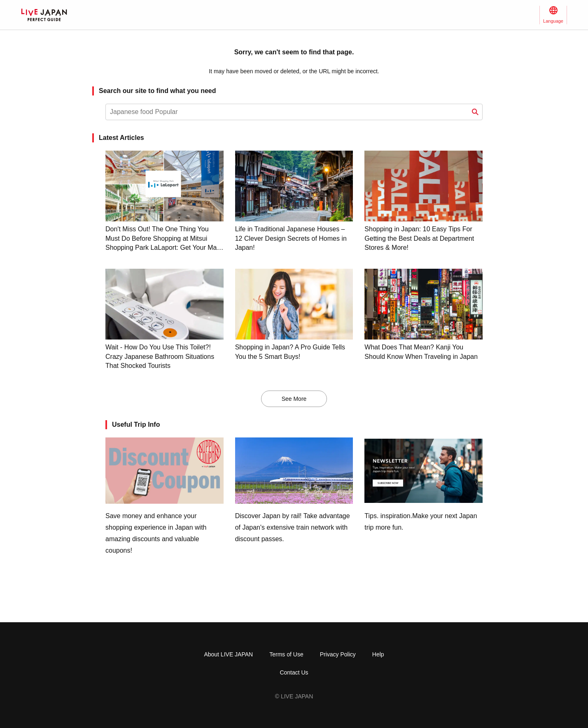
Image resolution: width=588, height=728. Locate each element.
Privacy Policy (338, 654)
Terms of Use (286, 654)
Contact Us (294, 672)
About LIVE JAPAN (228, 654)
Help (378, 654)
